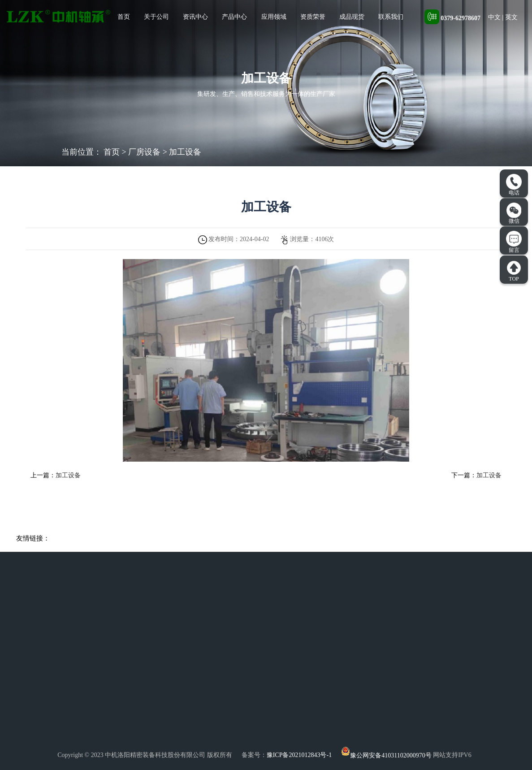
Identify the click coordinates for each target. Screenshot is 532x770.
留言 (514, 242)
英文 (511, 17)
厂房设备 (144, 152)
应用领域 (274, 17)
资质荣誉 (313, 17)
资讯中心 (195, 17)
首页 (124, 17)
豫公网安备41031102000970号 (386, 755)
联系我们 (391, 17)
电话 (514, 185)
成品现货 (352, 17)
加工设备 (185, 152)
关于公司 (156, 17)
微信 (514, 213)
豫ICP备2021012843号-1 (299, 755)
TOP (514, 271)
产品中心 (234, 17)
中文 (494, 17)
